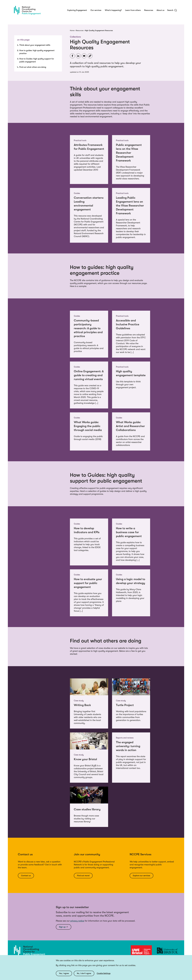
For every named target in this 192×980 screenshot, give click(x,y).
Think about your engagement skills (35, 45)
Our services (96, 10)
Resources (149, 10)
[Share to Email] (84, 56)
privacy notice (77, 921)
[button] (90, 56)
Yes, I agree (64, 973)
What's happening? (113, 10)
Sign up (64, 927)
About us (160, 10)
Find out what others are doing (33, 67)
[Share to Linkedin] (78, 56)
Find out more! (83, 876)
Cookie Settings (104, 973)
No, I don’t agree (84, 973)
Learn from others (133, 10)
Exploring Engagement (77, 10)
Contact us (26, 876)
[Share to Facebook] (72, 56)
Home (72, 30)
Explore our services (141, 876)
